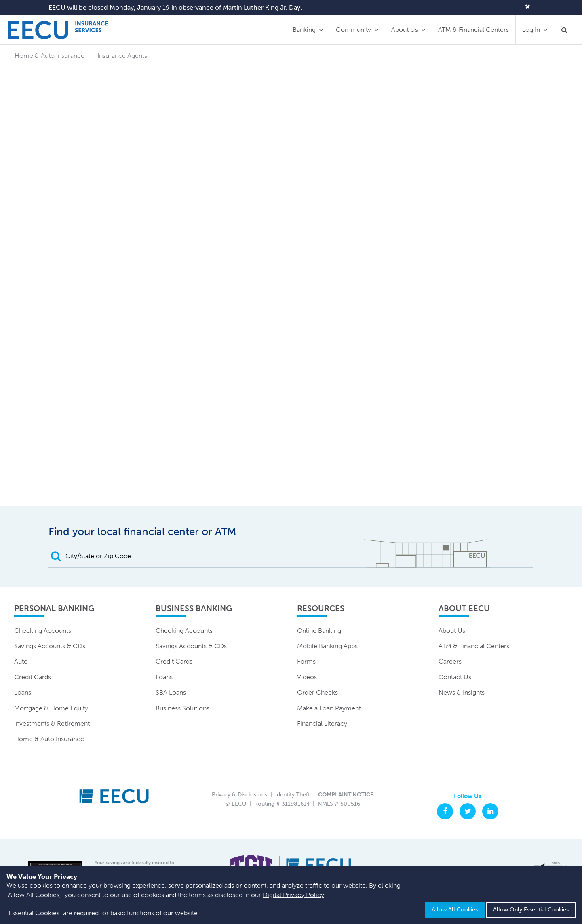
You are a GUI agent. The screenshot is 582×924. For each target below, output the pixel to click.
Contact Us (455, 677)
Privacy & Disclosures (239, 795)
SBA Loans (171, 692)
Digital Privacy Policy (293, 895)
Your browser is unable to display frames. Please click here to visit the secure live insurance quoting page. (291, 302)
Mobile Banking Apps (327, 646)
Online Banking (319, 631)
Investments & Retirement (52, 723)
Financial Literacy (322, 723)
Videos (307, 677)
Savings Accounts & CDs (50, 646)
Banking (304, 30)
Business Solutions (182, 708)
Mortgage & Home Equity (51, 708)
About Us (405, 30)
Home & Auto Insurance (49, 739)
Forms (306, 661)
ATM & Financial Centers (473, 30)
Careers (450, 661)
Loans (23, 692)
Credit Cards (33, 677)
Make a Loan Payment (329, 708)
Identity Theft (293, 795)
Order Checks (317, 692)
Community (353, 30)
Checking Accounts (43, 631)
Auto (21, 661)
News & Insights (462, 692)
